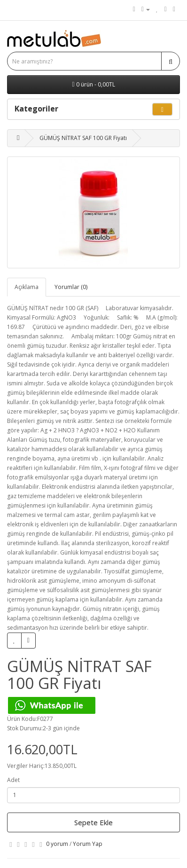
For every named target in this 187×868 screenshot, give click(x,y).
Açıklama (27, 287)
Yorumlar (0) (71, 287)
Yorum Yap (88, 844)
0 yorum (57, 844)
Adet (13, 780)
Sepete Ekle (93, 822)
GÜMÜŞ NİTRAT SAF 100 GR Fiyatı (83, 138)
